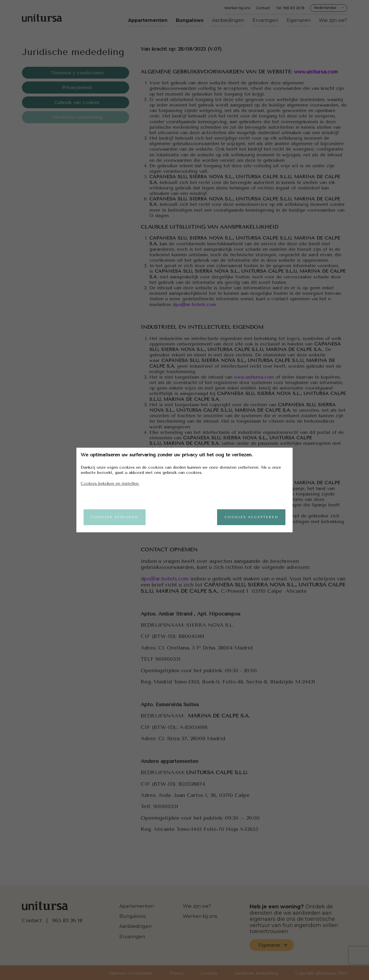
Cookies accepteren (251, 517)
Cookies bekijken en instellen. (110, 483)
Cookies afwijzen (115, 517)
